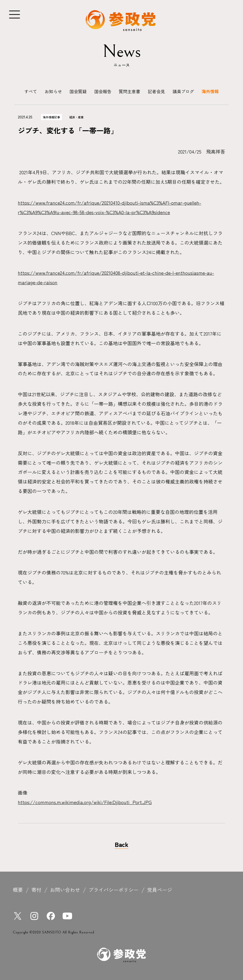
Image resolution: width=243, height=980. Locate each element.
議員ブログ (183, 91)
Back (121, 844)
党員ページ (160, 890)
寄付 (36, 890)
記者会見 (156, 91)
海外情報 (210, 91)
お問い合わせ (65, 890)
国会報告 (103, 91)
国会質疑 (78, 91)
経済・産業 (76, 117)
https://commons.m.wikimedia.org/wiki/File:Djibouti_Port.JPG (85, 802)
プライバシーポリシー (114, 890)
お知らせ (53, 91)
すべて (31, 91)
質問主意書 (129, 91)
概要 (18, 890)
